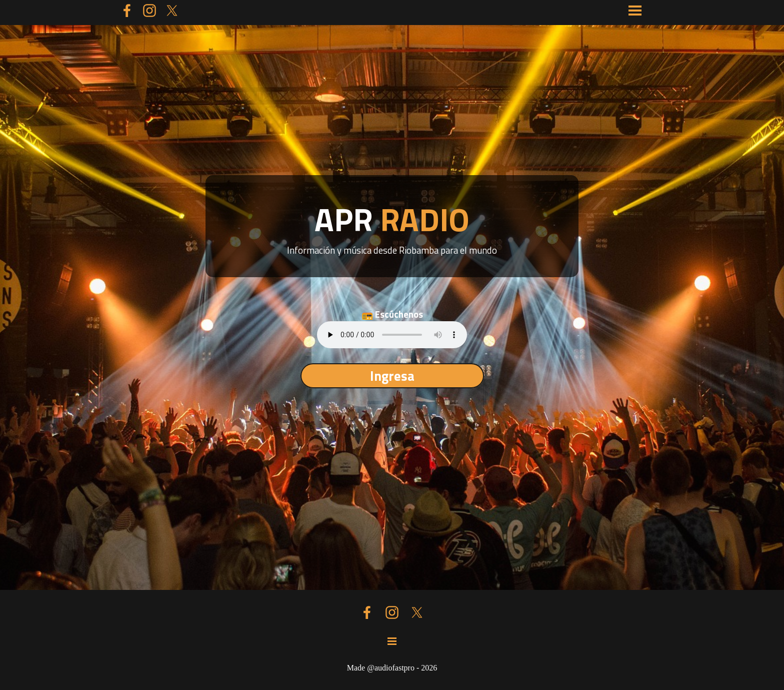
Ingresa (392, 376)
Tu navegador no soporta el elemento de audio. (392, 335)
